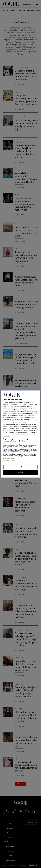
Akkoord (20, 472)
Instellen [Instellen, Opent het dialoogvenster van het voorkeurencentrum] (20, 467)
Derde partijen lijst (9, 460)
